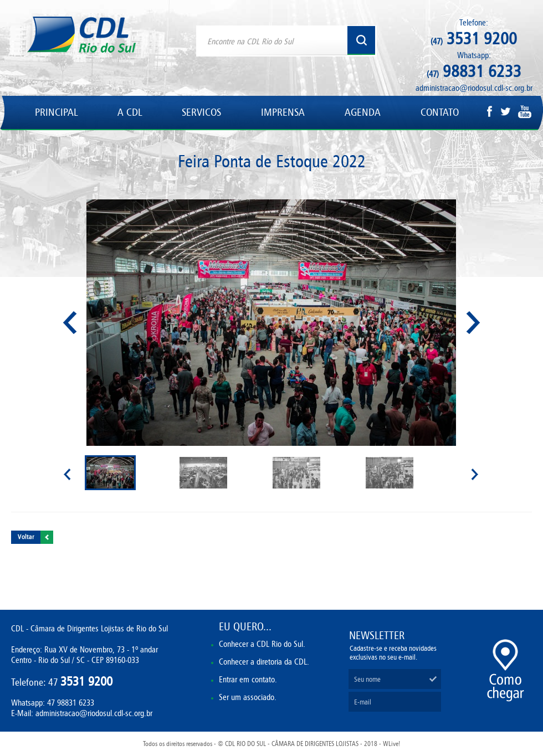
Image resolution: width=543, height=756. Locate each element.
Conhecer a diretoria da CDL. (264, 662)
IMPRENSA (283, 112)
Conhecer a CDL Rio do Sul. (262, 644)
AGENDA (363, 112)
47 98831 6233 (71, 703)
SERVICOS (201, 112)
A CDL (130, 112)
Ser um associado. (248, 697)
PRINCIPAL (56, 112)
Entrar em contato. (248, 679)
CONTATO (440, 112)
